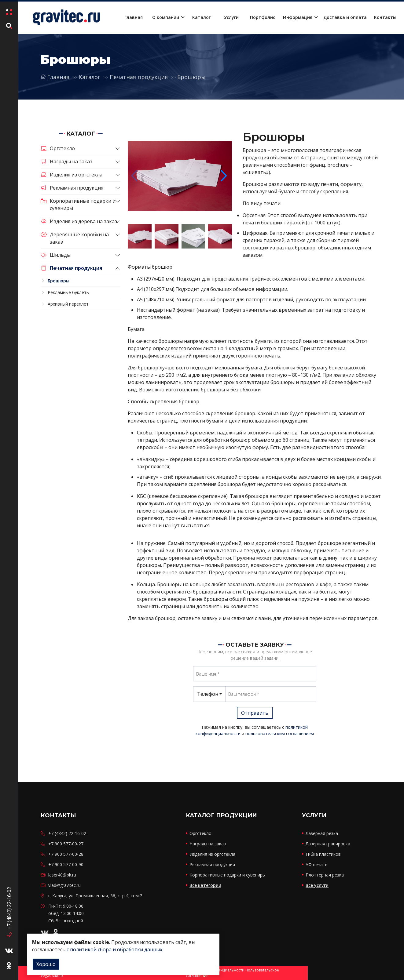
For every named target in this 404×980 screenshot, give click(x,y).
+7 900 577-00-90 (66, 864)
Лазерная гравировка (328, 844)
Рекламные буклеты (69, 292)
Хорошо (46, 964)
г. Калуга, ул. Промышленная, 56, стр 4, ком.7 (95, 896)
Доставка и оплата (345, 17)
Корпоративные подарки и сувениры (78, 205)
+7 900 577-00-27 (66, 844)
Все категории (205, 885)
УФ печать (317, 864)
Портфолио (263, 17)
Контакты (385, 17)
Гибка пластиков (323, 854)
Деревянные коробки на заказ (75, 238)
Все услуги (317, 885)
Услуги (231, 17)
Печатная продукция (139, 77)
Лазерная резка (322, 833)
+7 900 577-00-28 (66, 854)
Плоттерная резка (325, 875)
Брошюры (191, 77)
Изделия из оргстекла (72, 175)
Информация (298, 17)
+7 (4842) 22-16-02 (9, 912)
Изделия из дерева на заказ (79, 221)
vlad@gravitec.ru (64, 885)
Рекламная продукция (72, 188)
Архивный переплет (68, 304)
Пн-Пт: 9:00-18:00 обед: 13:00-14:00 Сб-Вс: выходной (66, 913)
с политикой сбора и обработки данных (114, 949)
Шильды (56, 255)
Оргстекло (58, 148)
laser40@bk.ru (62, 875)
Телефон (208, 694)
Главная (134, 17)
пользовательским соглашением (280, 733)
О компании (166, 17)
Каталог (201, 17)
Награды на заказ (66, 162)
